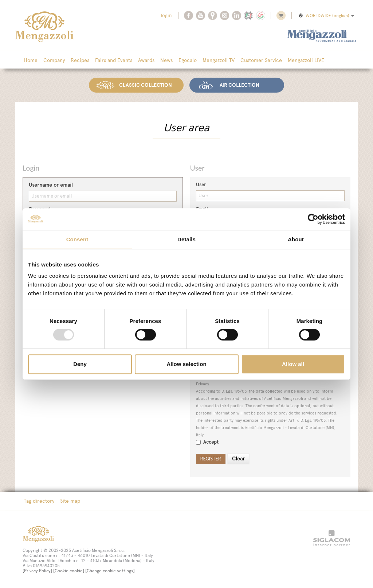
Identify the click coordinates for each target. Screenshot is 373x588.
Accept (207, 442)
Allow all (293, 364)
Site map (70, 501)
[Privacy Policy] (37, 571)
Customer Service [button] (261, 60)
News (166, 60)
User (201, 185)
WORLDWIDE (326, 16)
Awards (146, 60)
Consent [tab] (77, 239)
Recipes (80, 60)
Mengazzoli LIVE (306, 60)
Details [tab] (186, 239)
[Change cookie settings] (110, 571)
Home (31, 60)
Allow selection (186, 364)
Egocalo (188, 60)
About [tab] (296, 239)
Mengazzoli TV (219, 60)
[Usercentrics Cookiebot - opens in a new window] (313, 219)
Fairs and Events (114, 60)
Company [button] (54, 60)
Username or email (51, 185)
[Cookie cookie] (69, 571)
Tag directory (39, 501)
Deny (80, 364)
